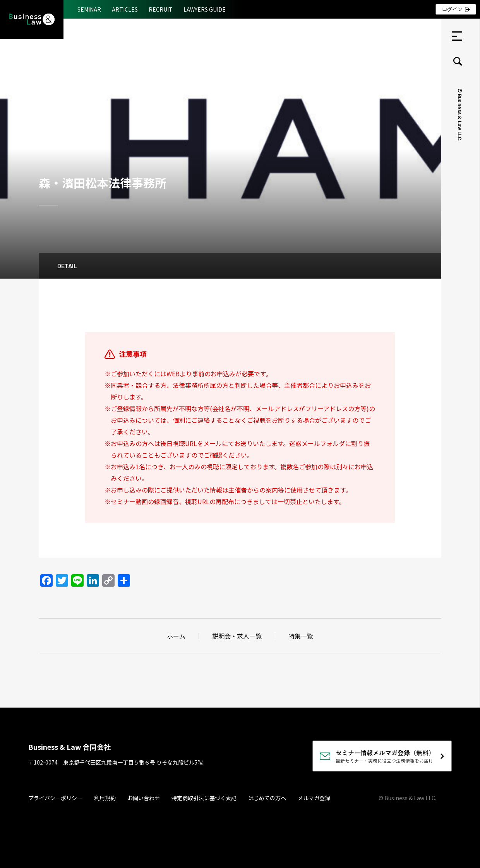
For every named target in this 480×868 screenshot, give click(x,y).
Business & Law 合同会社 (69, 747)
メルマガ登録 (314, 798)
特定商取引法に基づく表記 (204, 798)
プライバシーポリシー (55, 798)
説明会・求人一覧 (237, 636)
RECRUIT (161, 9)
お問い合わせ (144, 798)
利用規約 (105, 798)
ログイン (452, 9)
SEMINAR (89, 9)
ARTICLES (125, 9)
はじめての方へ (267, 798)
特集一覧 (301, 636)
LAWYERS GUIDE (205, 9)
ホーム (176, 636)
